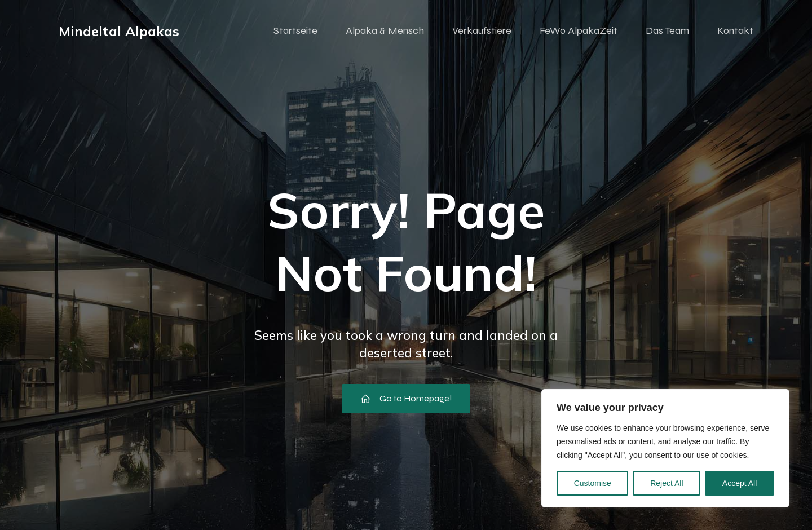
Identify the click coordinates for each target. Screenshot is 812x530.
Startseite (295, 31)
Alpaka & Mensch (385, 31)
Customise (593, 483)
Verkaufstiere (482, 31)
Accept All (740, 483)
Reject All (667, 483)
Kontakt (735, 31)
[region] (665, 448)
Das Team (667, 31)
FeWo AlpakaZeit (579, 31)
